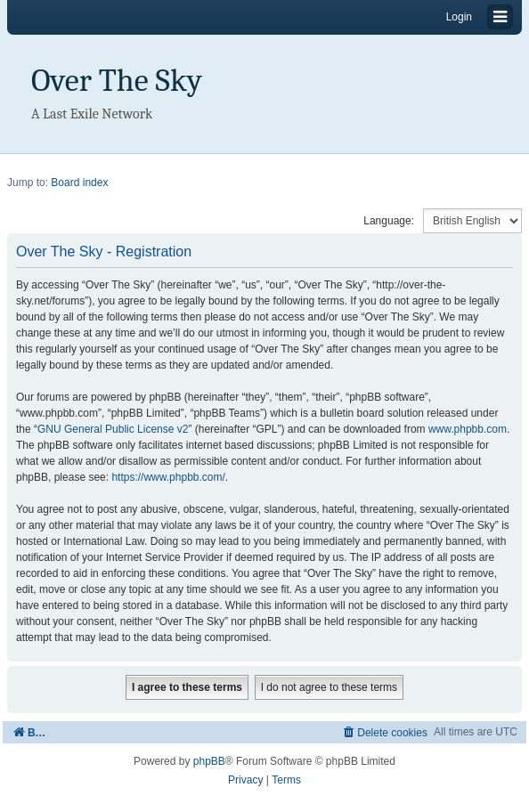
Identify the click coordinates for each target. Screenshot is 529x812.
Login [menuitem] (459, 17)
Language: (389, 221)
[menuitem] (384, 732)
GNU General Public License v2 (113, 429)
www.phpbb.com (468, 429)
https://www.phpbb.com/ (168, 477)
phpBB (209, 761)
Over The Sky (117, 81)
